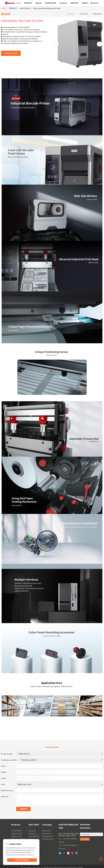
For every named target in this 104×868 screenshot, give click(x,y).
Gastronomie (46, 831)
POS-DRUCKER (16, 831)
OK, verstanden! (22, 860)
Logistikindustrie (48, 837)
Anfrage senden (11, 53)
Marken (39, 3)
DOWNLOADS (51, 3)
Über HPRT (32, 831)
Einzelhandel (46, 834)
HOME (18, 3)
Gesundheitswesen (49, 839)
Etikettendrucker (17, 834)
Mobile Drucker (16, 837)
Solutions (63, 3)
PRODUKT (28, 3)
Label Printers (25, 8)
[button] (99, 44)
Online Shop (33, 834)
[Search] (87, 3)
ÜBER (84, 3)
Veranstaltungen (34, 837)
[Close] (37, 842)
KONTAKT (75, 3)
